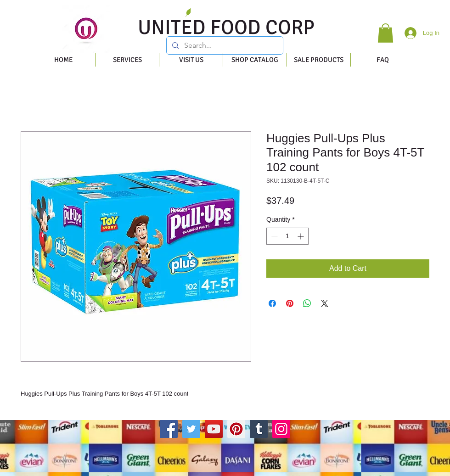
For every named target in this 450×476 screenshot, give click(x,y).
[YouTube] (214, 429)
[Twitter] (191, 429)
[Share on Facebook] (272, 303)
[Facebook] (169, 429)
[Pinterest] (236, 429)
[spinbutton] (287, 236)
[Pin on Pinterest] (290, 303)
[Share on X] (325, 303)
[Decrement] (273, 236)
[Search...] (224, 45)
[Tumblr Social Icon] (259, 429)
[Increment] (301, 236)
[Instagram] (281, 429)
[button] (385, 33)
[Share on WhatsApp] (307, 303)
